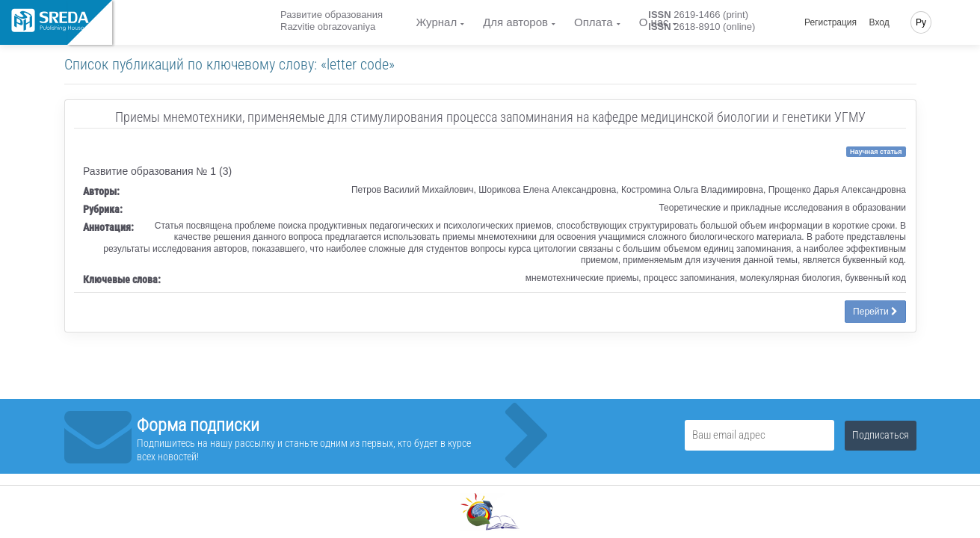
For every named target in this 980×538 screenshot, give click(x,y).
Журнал (436, 22)
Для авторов (515, 22)
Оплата (594, 22)
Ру (921, 22)
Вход (879, 22)
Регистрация (830, 22)
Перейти (875, 312)
